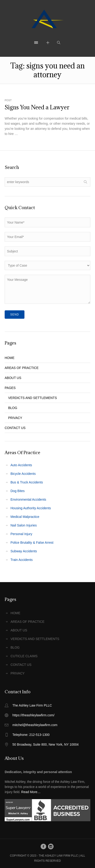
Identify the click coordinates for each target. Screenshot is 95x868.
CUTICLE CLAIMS (24, 656)
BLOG (13, 408)
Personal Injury (21, 534)
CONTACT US (15, 428)
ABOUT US (13, 378)
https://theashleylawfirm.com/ (33, 715)
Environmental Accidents (28, 499)
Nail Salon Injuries (24, 525)
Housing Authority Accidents (31, 508)
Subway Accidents (24, 551)
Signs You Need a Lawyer (37, 107)
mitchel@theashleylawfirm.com (35, 725)
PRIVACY (15, 418)
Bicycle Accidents (23, 474)
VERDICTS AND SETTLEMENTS (32, 398)
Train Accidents (22, 560)
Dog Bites (18, 491)
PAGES (10, 388)
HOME (10, 358)
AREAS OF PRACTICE (22, 368)
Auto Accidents (21, 465)
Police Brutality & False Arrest (32, 543)
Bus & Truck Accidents (27, 482)
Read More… (31, 792)
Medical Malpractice (25, 517)
